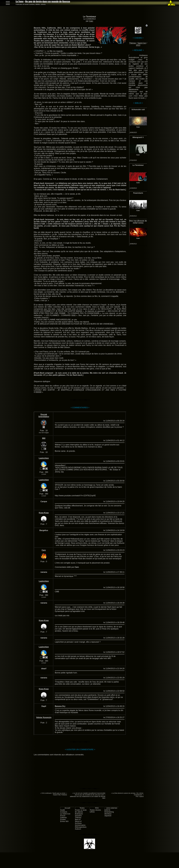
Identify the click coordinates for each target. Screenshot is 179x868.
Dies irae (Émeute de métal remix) (138, 222)
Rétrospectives (81, 827)
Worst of (78, 821)
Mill (44, 438)
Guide (63, 810)
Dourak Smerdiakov (44, 416)
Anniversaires (80, 825)
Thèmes (133, 43)
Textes (82, 808)
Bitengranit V (138, 137)
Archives (78, 823)
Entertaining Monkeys (109, 813)
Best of (78, 819)
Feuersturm (138, 193)
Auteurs (78, 829)
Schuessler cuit (138, 109)
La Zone (43, 2)
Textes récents (95, 810)
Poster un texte (81, 810)
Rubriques (79, 814)
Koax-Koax (44, 513)
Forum (63, 816)
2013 (138, 45)
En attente (79, 812)
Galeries (64, 818)
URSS (92, 812)
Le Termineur (89, 17)
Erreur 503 (64, 821)
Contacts (64, 812)
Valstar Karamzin (44, 717)
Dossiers (78, 816)
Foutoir (63, 819)
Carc (91, 21)
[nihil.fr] (107, 810)
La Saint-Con (65, 814)
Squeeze (108, 816)
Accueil (67, 808)
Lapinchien (44, 458)
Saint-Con (142, 43)
